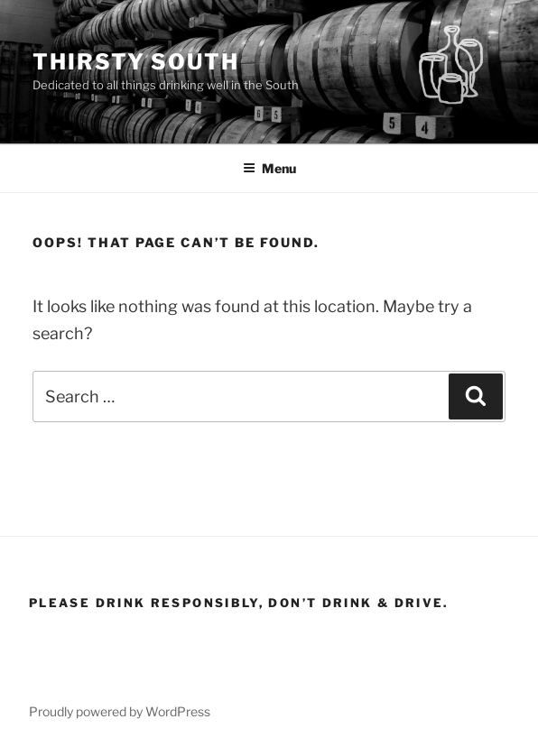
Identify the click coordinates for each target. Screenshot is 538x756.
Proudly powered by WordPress (120, 711)
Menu (269, 168)
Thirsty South (136, 62)
